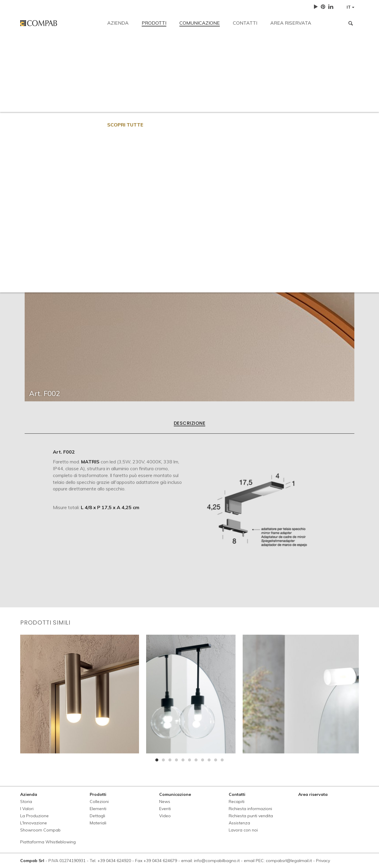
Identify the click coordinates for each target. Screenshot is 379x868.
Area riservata (291, 23)
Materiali (98, 823)
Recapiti (29, 48)
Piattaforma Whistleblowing (48, 842)
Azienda (118, 23)
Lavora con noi (301, 90)
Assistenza (259, 90)
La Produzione (34, 816)
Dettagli (97, 816)
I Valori (27, 809)
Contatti (245, 23)
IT (350, 7)
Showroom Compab (40, 830)
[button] (157, 760)
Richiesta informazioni (147, 90)
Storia (26, 802)
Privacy (323, 861)
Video (165, 816)
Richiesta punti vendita (208, 90)
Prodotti (154, 23)
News (165, 802)
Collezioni (99, 802)
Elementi (98, 809)
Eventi (165, 809)
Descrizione (190, 424)
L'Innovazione (34, 823)
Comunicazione (200, 23)
